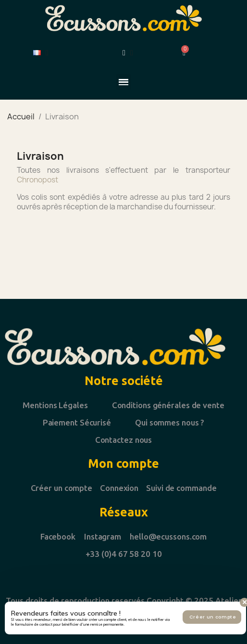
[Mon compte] (128, 53)
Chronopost (37, 180)
